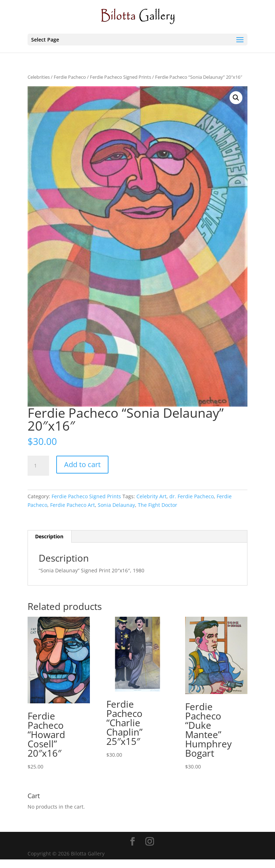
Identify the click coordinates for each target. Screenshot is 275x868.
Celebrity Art (151, 496)
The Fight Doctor (158, 505)
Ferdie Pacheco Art (73, 505)
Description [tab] (49, 536)
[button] (236, 98)
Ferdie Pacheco (70, 77)
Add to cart (82, 464)
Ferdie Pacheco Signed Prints (120, 77)
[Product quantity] (38, 466)
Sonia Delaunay (116, 505)
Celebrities (39, 77)
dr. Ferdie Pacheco (192, 496)
